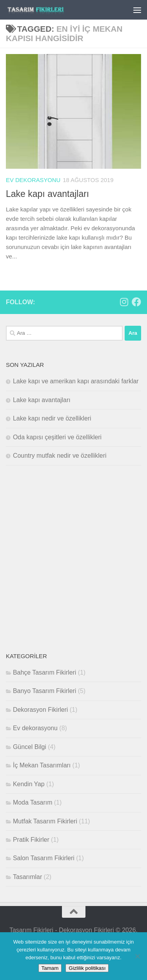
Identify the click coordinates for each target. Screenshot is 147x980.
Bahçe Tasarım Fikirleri (44, 672)
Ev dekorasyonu (33, 180)
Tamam (50, 968)
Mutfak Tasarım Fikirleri (45, 821)
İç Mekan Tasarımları (42, 765)
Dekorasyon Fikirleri (40, 710)
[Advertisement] (73, 558)
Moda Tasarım (33, 802)
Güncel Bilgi (30, 746)
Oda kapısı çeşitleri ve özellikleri (57, 437)
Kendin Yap (29, 784)
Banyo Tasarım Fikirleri (44, 691)
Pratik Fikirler (31, 840)
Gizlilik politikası (87, 968)
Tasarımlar (27, 876)
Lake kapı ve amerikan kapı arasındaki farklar (76, 381)
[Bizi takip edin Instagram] (124, 302)
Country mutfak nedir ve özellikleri (60, 456)
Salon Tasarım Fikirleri (44, 858)
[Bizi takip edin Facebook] (136, 302)
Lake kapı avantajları (47, 194)
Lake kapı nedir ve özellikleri (52, 418)
